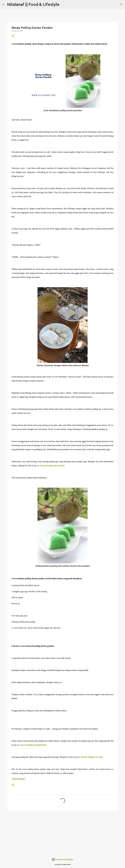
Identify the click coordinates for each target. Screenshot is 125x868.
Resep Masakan (19, 779)
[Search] (63, 4)
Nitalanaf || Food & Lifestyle (33, 4)
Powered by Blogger (63, 859)
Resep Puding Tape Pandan (53, 466)
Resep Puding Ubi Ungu (92, 757)
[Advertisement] (63, 832)
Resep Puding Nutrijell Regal (34, 745)
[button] (13, 36)
